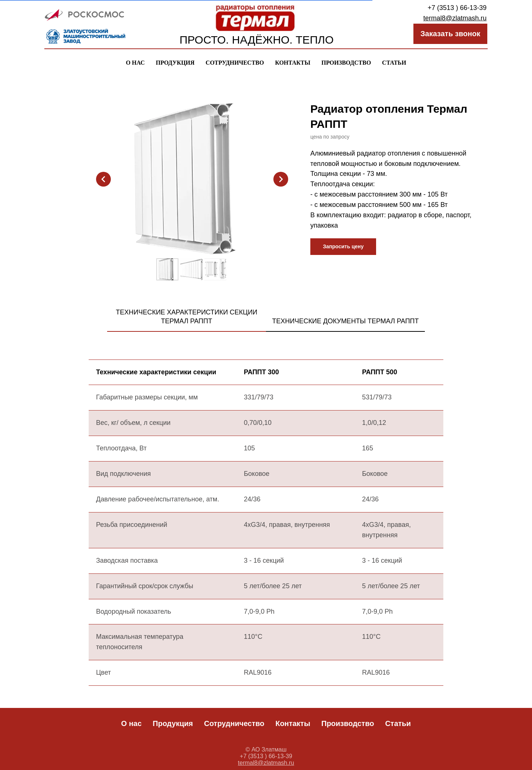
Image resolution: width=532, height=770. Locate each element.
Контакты (293, 63)
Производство (346, 63)
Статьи (394, 63)
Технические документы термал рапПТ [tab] (345, 321)
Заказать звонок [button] (450, 34)
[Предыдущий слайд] (103, 179)
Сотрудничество (235, 63)
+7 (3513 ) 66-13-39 (266, 756)
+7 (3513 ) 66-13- (453, 8)
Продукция (175, 63)
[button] (343, 247)
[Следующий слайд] (281, 179)
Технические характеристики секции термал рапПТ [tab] (186, 317)
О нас (135, 63)
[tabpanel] (266, 531)
